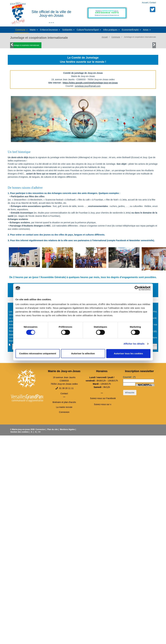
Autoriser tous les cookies (128, 353)
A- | (33, 432)
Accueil (145, 3)
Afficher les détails (134, 344)
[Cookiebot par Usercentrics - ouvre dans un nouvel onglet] (137, 288)
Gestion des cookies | (20, 432)
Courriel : (129, 377)
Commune (116, 37)
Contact (153, 3)
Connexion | (41, 429)
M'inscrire (130, 393)
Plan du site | (53, 429)
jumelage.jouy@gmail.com (88, 86)
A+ (40, 432)
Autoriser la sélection (83, 353)
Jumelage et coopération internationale (140, 37)
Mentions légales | (68, 429)
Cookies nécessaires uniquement (38, 353)
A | (36, 432)
